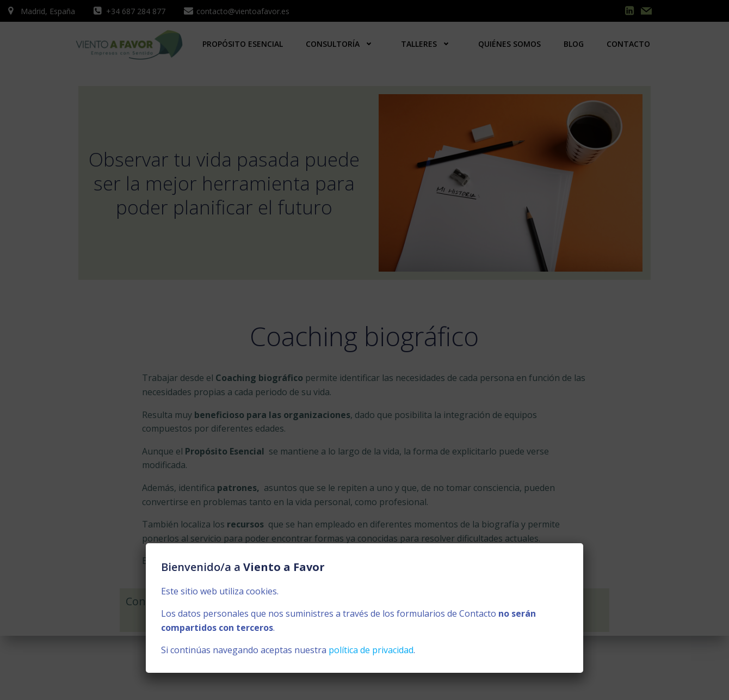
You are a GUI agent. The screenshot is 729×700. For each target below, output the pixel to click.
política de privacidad (371, 650)
